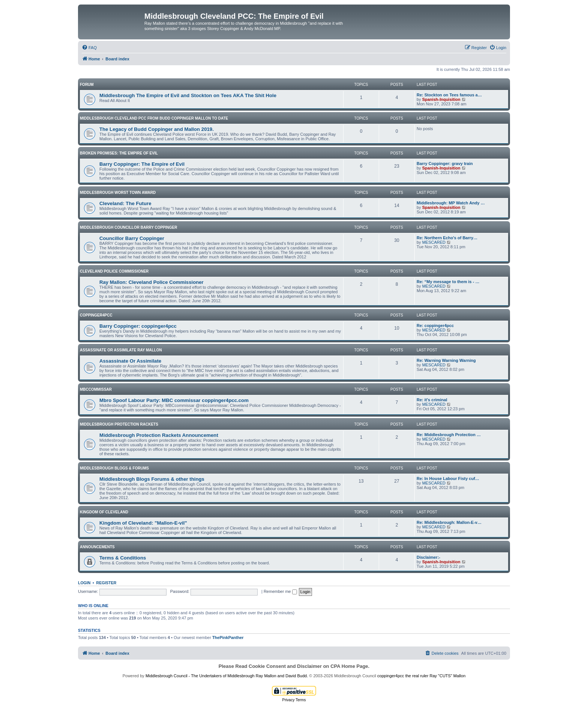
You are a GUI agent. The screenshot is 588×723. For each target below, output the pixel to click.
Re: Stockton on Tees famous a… (449, 95)
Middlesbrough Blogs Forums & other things (152, 479)
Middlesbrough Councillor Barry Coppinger (128, 227)
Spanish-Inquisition (441, 99)
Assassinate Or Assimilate (130, 361)
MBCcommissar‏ (96, 389)
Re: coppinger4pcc (435, 325)
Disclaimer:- (428, 557)
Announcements (97, 547)
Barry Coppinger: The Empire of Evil (142, 164)
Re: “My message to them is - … (448, 282)
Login (84, 583)
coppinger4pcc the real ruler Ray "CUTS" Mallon (421, 676)
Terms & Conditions (123, 558)
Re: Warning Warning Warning (446, 360)
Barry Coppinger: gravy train (445, 163)
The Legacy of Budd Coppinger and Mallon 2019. (157, 129)
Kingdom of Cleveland (104, 512)
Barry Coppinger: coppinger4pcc (138, 326)
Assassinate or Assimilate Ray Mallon (121, 350)
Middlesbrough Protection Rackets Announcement (159, 435)
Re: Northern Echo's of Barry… (447, 238)
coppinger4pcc (96, 315)
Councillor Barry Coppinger (132, 238)
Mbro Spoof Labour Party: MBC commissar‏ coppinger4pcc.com (174, 400)
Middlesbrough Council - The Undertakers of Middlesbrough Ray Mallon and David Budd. (227, 676)
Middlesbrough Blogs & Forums (114, 468)
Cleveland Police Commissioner (114, 271)
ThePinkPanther (228, 637)
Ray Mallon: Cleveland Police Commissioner (151, 282)
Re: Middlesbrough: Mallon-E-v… (449, 522)
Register (106, 583)
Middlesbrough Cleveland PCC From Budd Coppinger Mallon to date (154, 118)
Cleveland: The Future (125, 203)
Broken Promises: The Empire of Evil (119, 153)
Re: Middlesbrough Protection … (449, 435)
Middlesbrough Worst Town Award (118, 193)
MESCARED (434, 242)
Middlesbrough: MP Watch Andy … (451, 203)
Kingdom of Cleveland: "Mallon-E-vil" (143, 523)
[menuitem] (89, 48)
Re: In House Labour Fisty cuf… (448, 478)
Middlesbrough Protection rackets (119, 424)
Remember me (280, 591)
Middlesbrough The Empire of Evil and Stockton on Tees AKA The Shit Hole (188, 95)
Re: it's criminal (432, 400)
